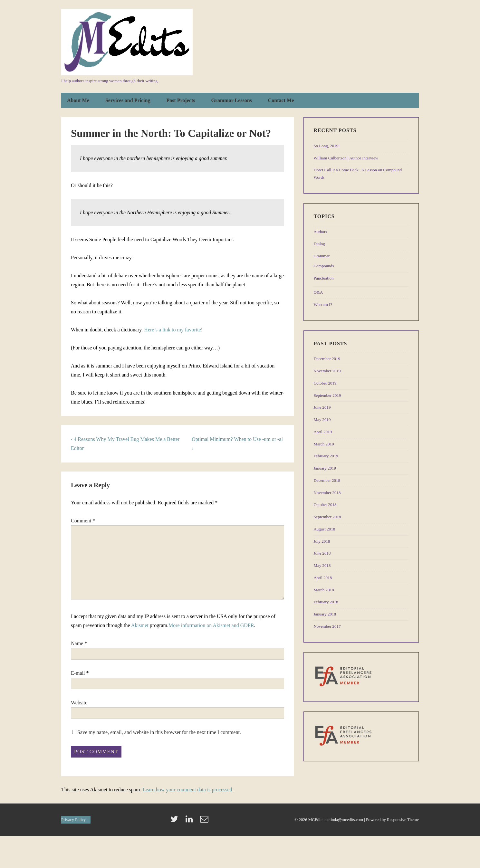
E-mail (78, 673)
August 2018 (324, 529)
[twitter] (176, 821)
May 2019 (322, 420)
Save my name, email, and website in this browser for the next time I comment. (159, 732)
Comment (83, 521)
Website (79, 703)
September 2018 (327, 517)
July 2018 (322, 541)
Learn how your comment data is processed (187, 790)
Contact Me (281, 100)
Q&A (318, 292)
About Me (78, 100)
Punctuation (323, 278)
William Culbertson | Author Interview (346, 158)
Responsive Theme (403, 820)
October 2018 (325, 505)
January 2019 (325, 468)
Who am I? (323, 305)
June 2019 (322, 407)
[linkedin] (190, 821)
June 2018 (322, 553)
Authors (320, 232)
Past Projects (181, 100)
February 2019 (326, 456)
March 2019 (324, 444)
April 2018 (323, 578)
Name (77, 643)
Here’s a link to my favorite (172, 330)
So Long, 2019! (326, 146)
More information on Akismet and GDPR (211, 625)
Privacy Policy (73, 820)
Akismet (140, 625)
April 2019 (323, 432)
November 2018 (327, 493)
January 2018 (325, 614)
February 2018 (326, 602)
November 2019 (327, 371)
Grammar (322, 256)
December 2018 (327, 480)
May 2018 (322, 565)
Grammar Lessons (231, 100)
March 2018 (324, 590)
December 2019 (327, 359)
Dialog (319, 244)
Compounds (324, 266)
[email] (205, 821)
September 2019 (327, 395)
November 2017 (327, 626)
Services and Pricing (128, 100)
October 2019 (325, 383)
